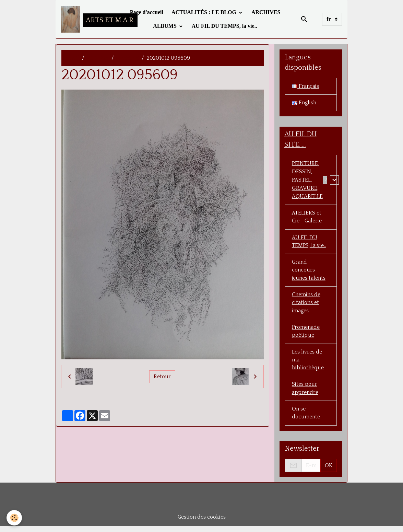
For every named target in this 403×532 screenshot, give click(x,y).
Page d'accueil (147, 12)
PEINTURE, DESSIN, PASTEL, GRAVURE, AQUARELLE (307, 181)
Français (306, 86)
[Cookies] (15, 518)
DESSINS (128, 58)
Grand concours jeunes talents (309, 272)
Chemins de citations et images (306, 305)
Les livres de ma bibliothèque (308, 364)
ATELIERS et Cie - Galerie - (310, 218)
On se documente (306, 418)
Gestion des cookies (201, 522)
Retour (162, 377)
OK (329, 471)
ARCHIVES (266, 12)
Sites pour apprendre (305, 393)
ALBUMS (165, 26)
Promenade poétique (306, 335)
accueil (70, 58)
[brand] (90, 19)
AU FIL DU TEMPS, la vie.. (224, 26)
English (304, 103)
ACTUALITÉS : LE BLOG (205, 12)
